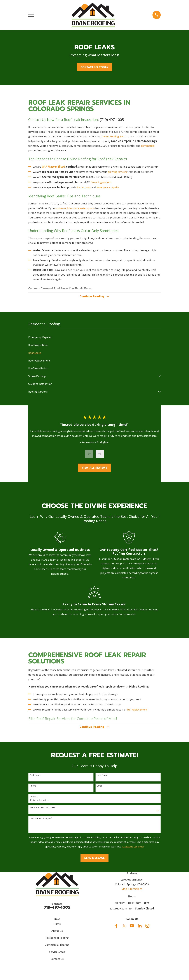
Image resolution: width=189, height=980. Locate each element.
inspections (84, 187)
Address (34, 798)
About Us (57, 932)
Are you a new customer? (42, 809)
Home (57, 925)
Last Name (102, 777)
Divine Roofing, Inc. (113, 136)
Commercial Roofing (57, 946)
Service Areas (57, 953)
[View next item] (100, 455)
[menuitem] (94, 338)
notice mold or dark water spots (75, 208)
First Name (35, 777)
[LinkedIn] (140, 927)
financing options (101, 182)
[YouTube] (132, 927)
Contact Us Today (94, 67)
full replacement (137, 710)
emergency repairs (108, 187)
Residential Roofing (57, 939)
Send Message (94, 859)
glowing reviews (117, 172)
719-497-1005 (57, 909)
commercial (148, 146)
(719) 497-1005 (112, 120)
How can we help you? (41, 820)
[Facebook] (116, 927)
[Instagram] (147, 927)
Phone (33, 788)
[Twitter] (124, 927)
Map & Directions (132, 891)
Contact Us (57, 960)
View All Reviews (94, 469)
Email (100, 788)
